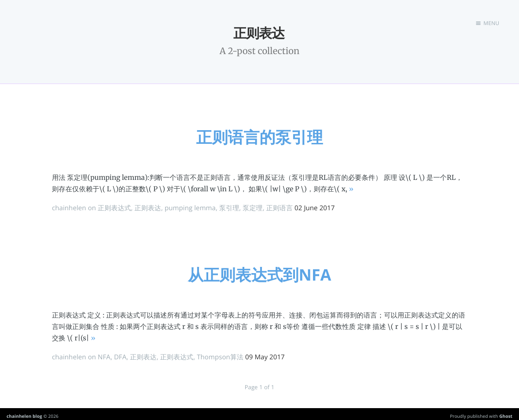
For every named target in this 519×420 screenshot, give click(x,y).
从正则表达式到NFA (260, 275)
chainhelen (69, 208)
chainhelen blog (24, 416)
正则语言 (280, 208)
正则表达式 (114, 208)
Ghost (506, 416)
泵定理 (252, 208)
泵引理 (229, 208)
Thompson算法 (220, 357)
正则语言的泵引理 (260, 137)
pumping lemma (190, 208)
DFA (120, 357)
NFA (104, 357)
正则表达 (148, 208)
